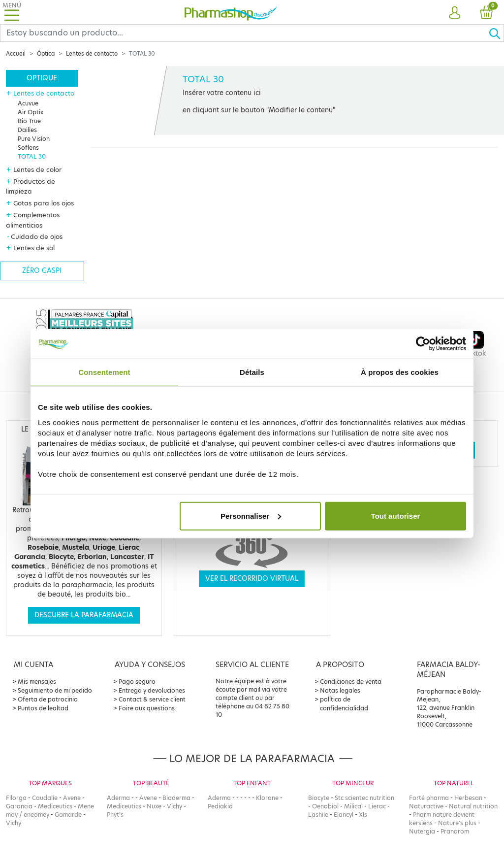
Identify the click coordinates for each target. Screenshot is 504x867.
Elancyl (344, 815)
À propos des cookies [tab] (400, 372)
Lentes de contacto (92, 54)
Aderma (118, 798)
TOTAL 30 (32, 156)
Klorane (267, 798)
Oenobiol (325, 806)
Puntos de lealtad (43, 708)
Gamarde (68, 815)
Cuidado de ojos (37, 236)
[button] (455, 13)
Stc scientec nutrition (364, 798)
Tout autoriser (396, 516)
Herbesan (468, 798)
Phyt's (115, 815)
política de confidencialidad (344, 704)
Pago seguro (137, 682)
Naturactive (426, 806)
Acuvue (28, 103)
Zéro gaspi (42, 271)
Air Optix (31, 112)
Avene (72, 798)
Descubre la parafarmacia (84, 615)
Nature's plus (457, 823)
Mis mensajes (37, 682)
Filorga (16, 798)
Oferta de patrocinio (48, 699)
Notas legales (340, 690)
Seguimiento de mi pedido (55, 690)
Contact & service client (152, 699)
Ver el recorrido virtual (252, 579)
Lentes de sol (34, 248)
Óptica (46, 54)
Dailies (27, 130)
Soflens (28, 148)
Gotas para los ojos (44, 203)
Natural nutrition (473, 806)
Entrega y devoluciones (152, 690)
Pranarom (455, 831)
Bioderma (176, 798)
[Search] (244, 33)
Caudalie (45, 798)
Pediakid (220, 806)
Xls (363, 815)
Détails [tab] (252, 372)
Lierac (377, 806)
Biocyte (319, 798)
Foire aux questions (147, 708)
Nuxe (154, 806)
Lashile (318, 815)
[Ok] (496, 33)
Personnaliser (251, 516)
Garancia (19, 806)
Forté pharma (429, 798)
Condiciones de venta (351, 682)
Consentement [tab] (104, 372)
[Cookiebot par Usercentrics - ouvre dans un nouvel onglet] (423, 344)
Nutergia (422, 831)
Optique (42, 78)
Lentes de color (37, 169)
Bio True (29, 121)
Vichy (14, 823)
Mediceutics (55, 806)
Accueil (16, 54)
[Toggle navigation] (12, 12)
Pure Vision (34, 139)
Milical (353, 806)
